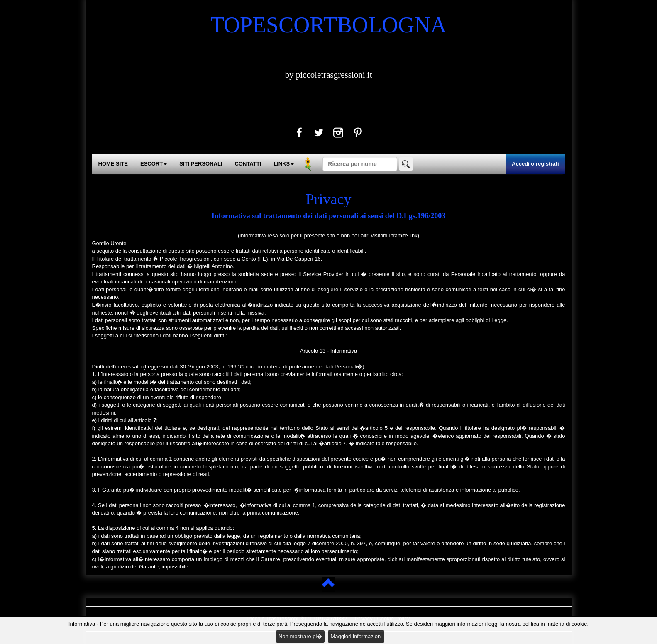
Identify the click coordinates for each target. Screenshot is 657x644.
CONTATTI (248, 164)
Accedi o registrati (535, 164)
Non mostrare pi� (300, 636)
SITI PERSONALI (201, 164)
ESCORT (154, 164)
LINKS (284, 164)
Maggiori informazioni (356, 636)
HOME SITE (113, 164)
